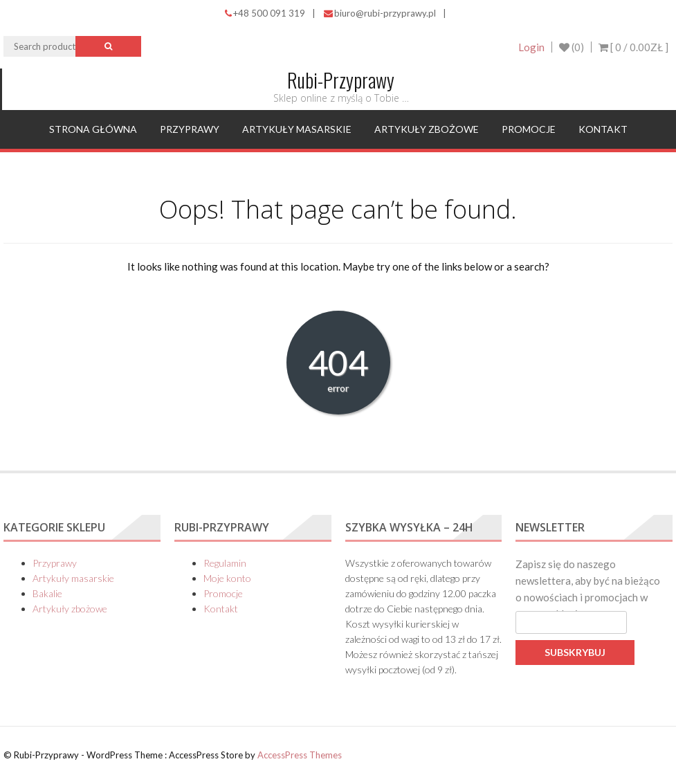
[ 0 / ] (633, 47)
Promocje (529, 129)
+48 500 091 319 (265, 13)
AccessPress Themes (300, 755)
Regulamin (225, 563)
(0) (572, 47)
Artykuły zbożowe (427, 129)
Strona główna (93, 129)
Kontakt (603, 129)
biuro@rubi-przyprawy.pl (380, 13)
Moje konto (227, 578)
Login (531, 47)
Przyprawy (190, 129)
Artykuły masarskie (297, 129)
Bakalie (47, 593)
